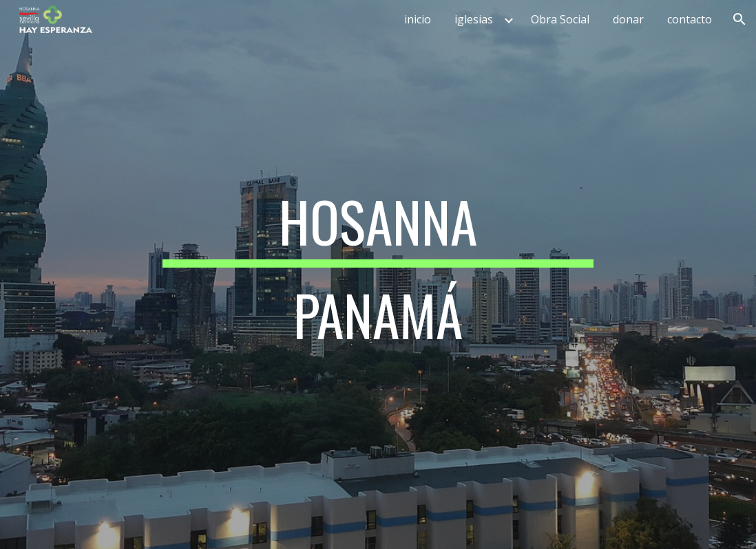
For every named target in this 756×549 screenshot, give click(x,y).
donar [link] (628, 19)
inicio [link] (418, 19)
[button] (739, 19)
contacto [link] (690, 19)
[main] (378, 274)
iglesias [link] (474, 19)
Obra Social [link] (560, 19)
